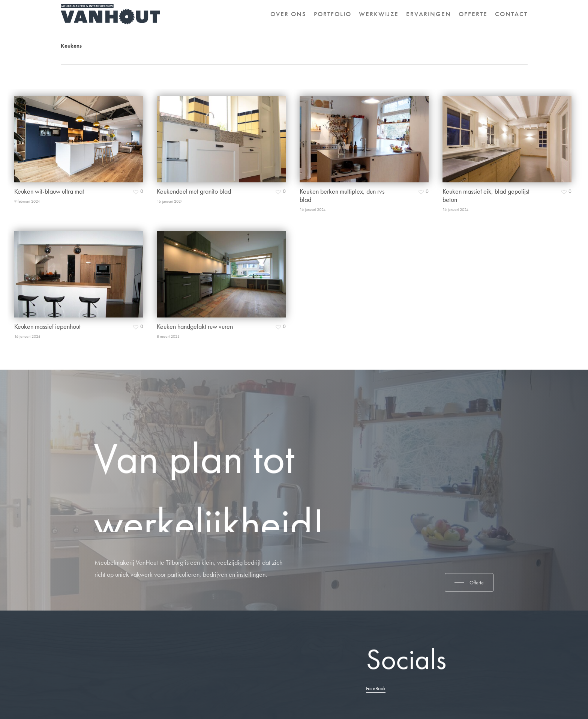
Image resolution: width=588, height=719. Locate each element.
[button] (469, 612)
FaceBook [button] (376, 688)
